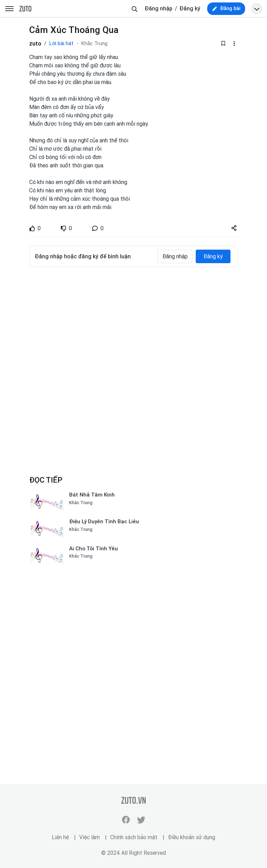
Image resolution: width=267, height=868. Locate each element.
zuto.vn (25, 9)
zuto (35, 43)
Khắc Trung (94, 44)
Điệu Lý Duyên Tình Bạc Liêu (104, 521)
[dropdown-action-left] (234, 43)
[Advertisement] (133, 324)
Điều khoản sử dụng (192, 837)
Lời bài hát (61, 43)
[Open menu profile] (257, 9)
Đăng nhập (159, 9)
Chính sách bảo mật (134, 837)
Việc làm (90, 837)
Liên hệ (60, 837)
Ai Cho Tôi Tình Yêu (94, 549)
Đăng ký (190, 9)
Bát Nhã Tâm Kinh (92, 495)
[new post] (226, 9)
